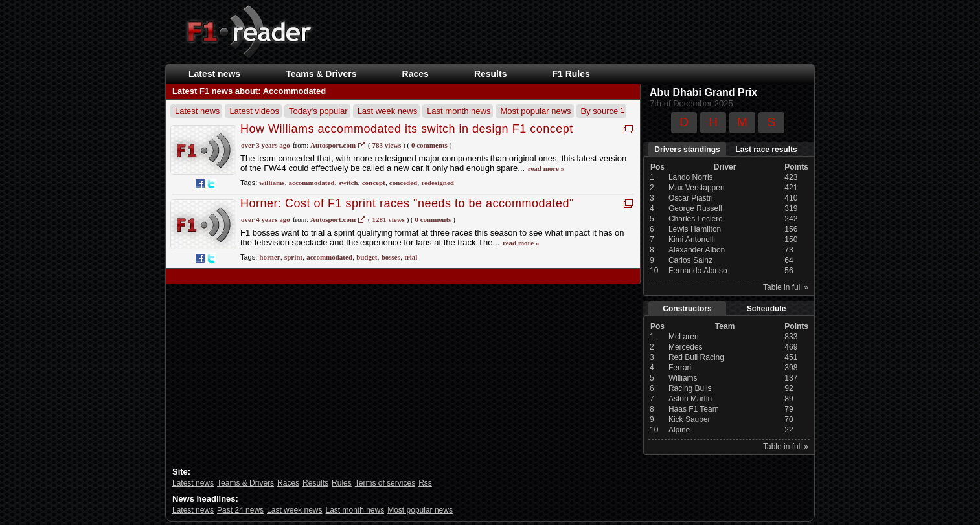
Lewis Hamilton (695, 229)
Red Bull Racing (696, 357)
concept (374, 183)
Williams (683, 378)
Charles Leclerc (695, 219)
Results (491, 74)
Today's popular (318, 111)
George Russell (695, 208)
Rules (342, 483)
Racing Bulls (690, 388)
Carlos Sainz (690, 260)
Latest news (214, 74)
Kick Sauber (689, 419)
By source (602, 111)
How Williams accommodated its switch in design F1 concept (407, 129)
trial (411, 257)
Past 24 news (240, 510)
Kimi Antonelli (692, 240)
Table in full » (786, 287)
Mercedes (686, 347)
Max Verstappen (697, 188)
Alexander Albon (697, 250)
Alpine (679, 430)
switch (348, 183)
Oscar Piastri (691, 198)
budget (367, 257)
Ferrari (680, 368)
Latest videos (254, 111)
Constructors (687, 309)
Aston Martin (690, 399)
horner (269, 257)
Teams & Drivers (321, 74)
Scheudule (767, 309)
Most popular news (535, 111)
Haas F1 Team (694, 409)
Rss (425, 483)
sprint (293, 257)
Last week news (388, 111)
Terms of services (385, 483)
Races (416, 74)
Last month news (459, 111)
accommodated (312, 183)
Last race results (766, 150)
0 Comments (429, 145)
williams (272, 183)
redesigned (438, 183)
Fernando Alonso (698, 271)
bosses (391, 257)
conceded (403, 183)
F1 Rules (571, 74)
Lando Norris (691, 177)
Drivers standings (687, 150)
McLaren (684, 337)
